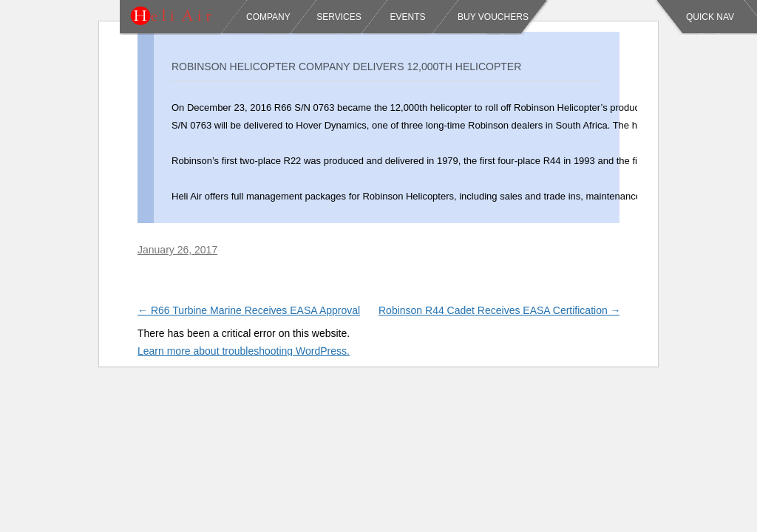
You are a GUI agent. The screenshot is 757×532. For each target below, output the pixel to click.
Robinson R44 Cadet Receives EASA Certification (500, 310)
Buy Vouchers (493, 17)
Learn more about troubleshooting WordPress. (244, 351)
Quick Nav (710, 17)
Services (339, 17)
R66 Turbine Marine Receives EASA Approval (249, 310)
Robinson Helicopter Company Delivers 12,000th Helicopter (346, 66)
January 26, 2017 (177, 250)
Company (268, 17)
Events (406, 17)
